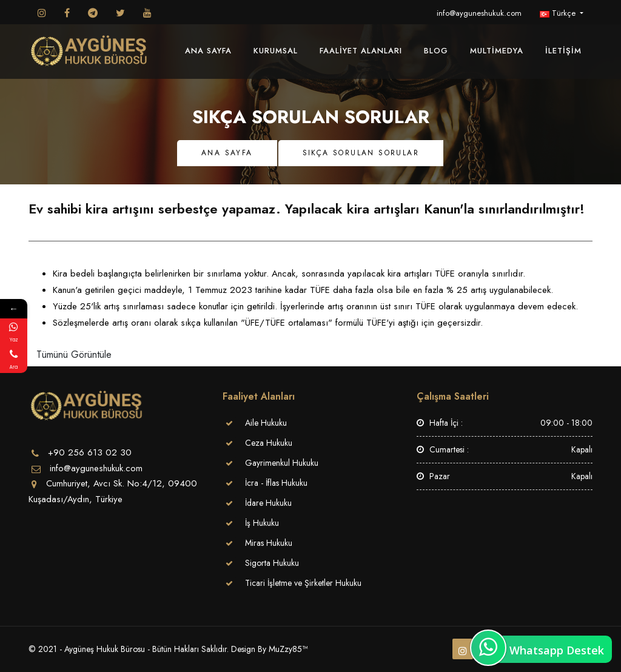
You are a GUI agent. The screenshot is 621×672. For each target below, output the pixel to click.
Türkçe (559, 13)
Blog (436, 51)
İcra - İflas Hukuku (276, 483)
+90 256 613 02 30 (90, 452)
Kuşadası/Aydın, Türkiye (76, 499)
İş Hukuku (262, 523)
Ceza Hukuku (269, 443)
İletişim (563, 51)
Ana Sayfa (208, 51)
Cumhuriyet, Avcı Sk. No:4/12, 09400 (122, 483)
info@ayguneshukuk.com (479, 13)
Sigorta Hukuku (272, 563)
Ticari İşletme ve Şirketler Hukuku (303, 583)
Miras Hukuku (269, 543)
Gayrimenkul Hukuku (282, 463)
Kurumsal (276, 51)
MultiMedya (497, 51)
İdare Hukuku (268, 503)
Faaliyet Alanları (361, 51)
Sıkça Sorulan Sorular (361, 153)
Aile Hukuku (266, 423)
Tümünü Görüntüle (74, 354)
